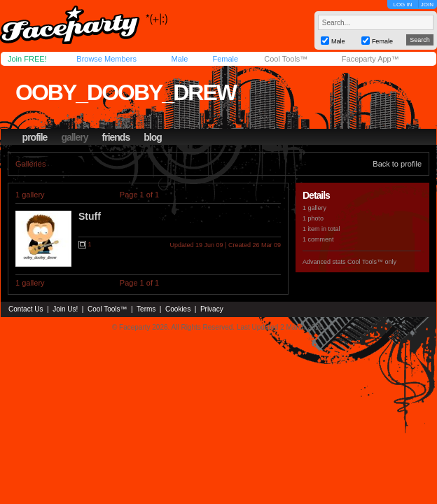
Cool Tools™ (286, 59)
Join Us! (65, 309)
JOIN (427, 5)
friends (116, 137)
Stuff (90, 216)
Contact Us (26, 309)
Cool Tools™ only (372, 262)
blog (153, 137)
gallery (74, 137)
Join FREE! (27, 59)
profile (35, 137)
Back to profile (397, 164)
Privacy (212, 309)
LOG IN (402, 5)
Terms (146, 309)
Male (179, 59)
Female (225, 59)
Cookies (178, 309)
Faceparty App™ (370, 59)
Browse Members (106, 59)
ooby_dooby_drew (126, 92)
